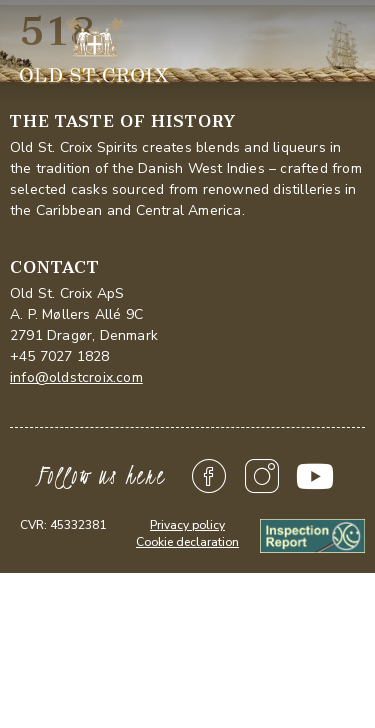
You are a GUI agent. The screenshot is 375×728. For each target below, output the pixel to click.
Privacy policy (187, 525)
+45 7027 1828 (60, 356)
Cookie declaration (187, 542)
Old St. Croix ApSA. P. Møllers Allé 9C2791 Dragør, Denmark (84, 314)
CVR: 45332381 (63, 525)
